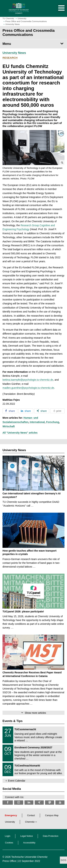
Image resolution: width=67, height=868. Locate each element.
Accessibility (29, 843)
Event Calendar (17, 781)
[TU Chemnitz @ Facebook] (8, 802)
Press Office (9, 861)
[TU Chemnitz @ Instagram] (19, 802)
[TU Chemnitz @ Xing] (39, 802)
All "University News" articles (20, 433)
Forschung (53, 422)
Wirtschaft (9, 426)
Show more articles (35, 713)
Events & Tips (13, 721)
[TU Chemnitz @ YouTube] (60, 802)
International (37, 422)
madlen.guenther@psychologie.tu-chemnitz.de (28, 388)
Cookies (9, 843)
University (10, 822)
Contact (31, 815)
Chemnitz (30, 822)
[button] (58, 8)
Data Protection (51, 836)
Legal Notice (27, 836)
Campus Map (52, 815)
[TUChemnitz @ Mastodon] (50, 802)
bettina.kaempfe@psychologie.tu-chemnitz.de (28, 380)
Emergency (11, 815)
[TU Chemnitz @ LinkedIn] (29, 802)
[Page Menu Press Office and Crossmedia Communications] (33, 44)
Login (8, 836)
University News (14, 53)
